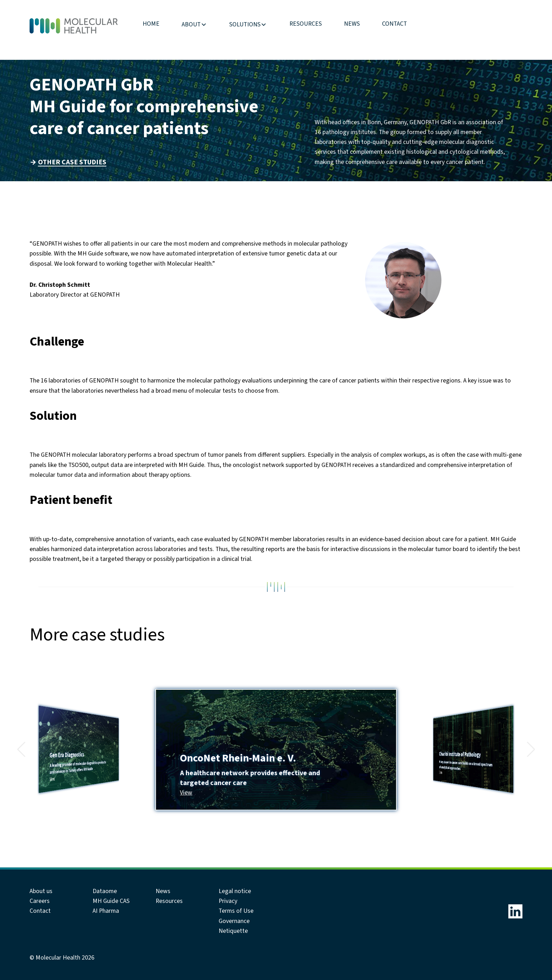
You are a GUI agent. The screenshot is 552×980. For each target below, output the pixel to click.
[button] (21, 750)
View (52, 779)
